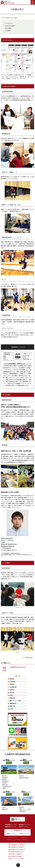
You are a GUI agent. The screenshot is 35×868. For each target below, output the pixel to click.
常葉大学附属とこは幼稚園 (14, 854)
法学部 (4, 808)
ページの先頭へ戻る (27, 658)
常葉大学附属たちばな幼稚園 (15, 856)
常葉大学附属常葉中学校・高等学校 (16, 845)
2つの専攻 (8, 31)
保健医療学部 (23, 811)
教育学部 (4, 776)
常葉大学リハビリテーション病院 (16, 859)
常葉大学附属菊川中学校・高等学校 (16, 849)
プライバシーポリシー (13, 837)
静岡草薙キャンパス (11, 825)
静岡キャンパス (11, 833)
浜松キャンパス (23, 827)
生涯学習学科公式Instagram (18, 667)
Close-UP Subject (10, 26)
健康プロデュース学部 (25, 809)
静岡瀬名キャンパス (24, 825)
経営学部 (4, 779)
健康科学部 (5, 809)
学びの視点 (8, 28)
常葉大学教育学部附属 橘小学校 (15, 852)
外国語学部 (5, 778)
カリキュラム (9, 23)
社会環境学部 (5, 781)
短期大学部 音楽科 (24, 778)
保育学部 (4, 783)
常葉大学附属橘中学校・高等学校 (16, 847)
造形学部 (22, 776)
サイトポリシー (24, 837)
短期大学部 (5, 785)
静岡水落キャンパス (11, 827)
